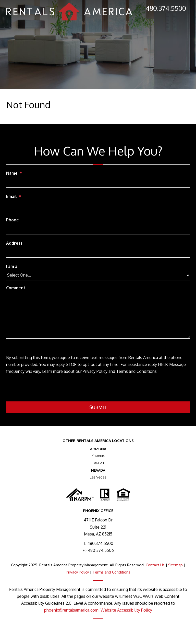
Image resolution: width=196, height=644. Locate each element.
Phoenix (98, 455)
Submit (98, 407)
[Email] (98, 206)
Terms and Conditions (111, 572)
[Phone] (98, 230)
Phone (13, 220)
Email (11, 196)
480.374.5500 (166, 8)
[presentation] (45, 389)
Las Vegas (98, 477)
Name (12, 173)
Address (14, 243)
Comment (16, 288)
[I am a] (98, 275)
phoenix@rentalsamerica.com (71, 610)
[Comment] (98, 316)
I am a (12, 266)
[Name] (98, 183)
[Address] (98, 253)
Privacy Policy (77, 572)
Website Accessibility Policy (126, 610)
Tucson (98, 462)
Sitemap (175, 565)
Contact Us (155, 565)
